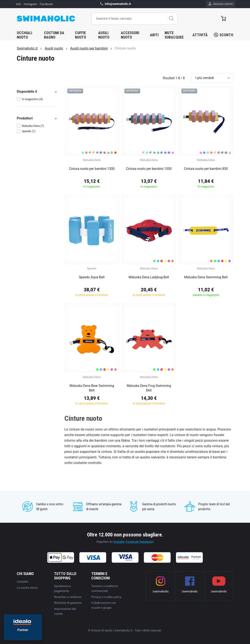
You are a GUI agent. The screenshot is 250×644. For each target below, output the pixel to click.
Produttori (37, 118)
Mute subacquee (174, 35)
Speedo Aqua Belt (92, 277)
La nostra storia (27, 588)
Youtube (119, 542)
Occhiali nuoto (24, 35)
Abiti (154, 35)
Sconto (223, 35)
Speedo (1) (29, 131)
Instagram (31, 4)
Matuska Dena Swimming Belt (206, 277)
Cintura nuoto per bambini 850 (206, 169)
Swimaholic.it (27, 48)
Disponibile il (37, 92)
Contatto (23, 582)
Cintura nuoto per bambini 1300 (92, 169)
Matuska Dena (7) (33, 126)
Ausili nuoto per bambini (89, 48)
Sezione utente (221, 4)
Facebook (46, 4)
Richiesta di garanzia (68, 603)
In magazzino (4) (32, 99)
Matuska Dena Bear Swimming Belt (92, 388)
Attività (200, 35)
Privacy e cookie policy (106, 597)
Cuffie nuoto (81, 35)
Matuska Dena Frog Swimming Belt (149, 388)
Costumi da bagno (54, 35)
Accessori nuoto (130, 35)
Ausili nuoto (104, 35)
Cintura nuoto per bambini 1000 (149, 169)
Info (19, 4)
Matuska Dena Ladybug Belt (149, 277)
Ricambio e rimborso (68, 597)
